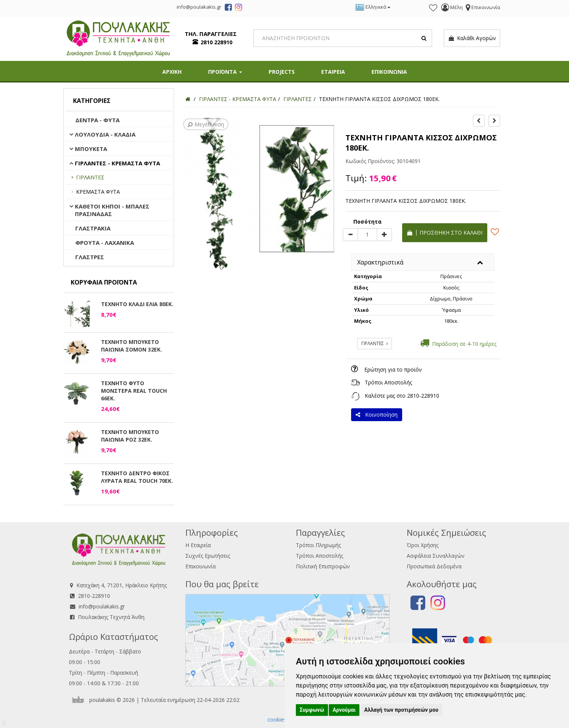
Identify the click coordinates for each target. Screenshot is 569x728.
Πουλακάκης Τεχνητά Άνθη (111, 617)
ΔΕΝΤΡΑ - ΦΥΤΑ (97, 120)
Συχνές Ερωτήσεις (208, 556)
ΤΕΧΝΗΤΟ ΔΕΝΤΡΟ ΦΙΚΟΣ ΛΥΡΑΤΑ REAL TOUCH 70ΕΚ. (137, 477)
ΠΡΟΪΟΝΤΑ (225, 72)
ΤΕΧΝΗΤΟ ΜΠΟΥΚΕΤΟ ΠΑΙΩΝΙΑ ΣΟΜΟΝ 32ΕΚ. (131, 346)
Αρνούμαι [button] (344, 710)
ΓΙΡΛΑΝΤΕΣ (90, 177)
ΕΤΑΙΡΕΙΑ (333, 72)
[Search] (343, 38)
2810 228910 (216, 42)
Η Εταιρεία (198, 545)
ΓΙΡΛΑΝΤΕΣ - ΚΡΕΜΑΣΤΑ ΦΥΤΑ (117, 163)
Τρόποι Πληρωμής (318, 545)
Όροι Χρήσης (423, 545)
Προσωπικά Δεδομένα (434, 566)
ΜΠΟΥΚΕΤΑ (91, 149)
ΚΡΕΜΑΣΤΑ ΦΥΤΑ (98, 192)
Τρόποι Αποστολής (388, 382)
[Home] (188, 99)
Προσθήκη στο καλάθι (445, 233)
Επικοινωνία (201, 566)
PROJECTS (282, 72)
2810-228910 (423, 396)
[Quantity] (367, 235)
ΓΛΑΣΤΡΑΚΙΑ (93, 228)
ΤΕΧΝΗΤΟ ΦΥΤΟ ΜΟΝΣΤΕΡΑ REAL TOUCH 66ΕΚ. (134, 391)
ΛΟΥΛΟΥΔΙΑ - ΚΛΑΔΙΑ (105, 134)
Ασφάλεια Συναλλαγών (436, 556)
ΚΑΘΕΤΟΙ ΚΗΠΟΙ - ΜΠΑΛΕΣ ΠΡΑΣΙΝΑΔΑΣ (112, 210)
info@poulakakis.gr (102, 606)
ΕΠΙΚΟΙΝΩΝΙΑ (389, 72)
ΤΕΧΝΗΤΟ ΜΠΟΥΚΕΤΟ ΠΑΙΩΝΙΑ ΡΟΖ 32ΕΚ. (130, 436)
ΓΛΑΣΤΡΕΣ (90, 257)
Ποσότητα (368, 222)
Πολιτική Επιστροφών (323, 566)
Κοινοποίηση (377, 415)
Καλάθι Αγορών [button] (472, 38)
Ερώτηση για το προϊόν (393, 369)
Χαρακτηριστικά (380, 262)
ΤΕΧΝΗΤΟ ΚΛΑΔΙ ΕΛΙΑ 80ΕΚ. (137, 304)
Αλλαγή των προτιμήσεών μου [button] (401, 710)
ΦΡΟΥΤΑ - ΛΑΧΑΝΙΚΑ (105, 243)
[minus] (350, 235)
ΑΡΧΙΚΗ (172, 72)
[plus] (384, 235)
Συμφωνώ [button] (312, 710)
